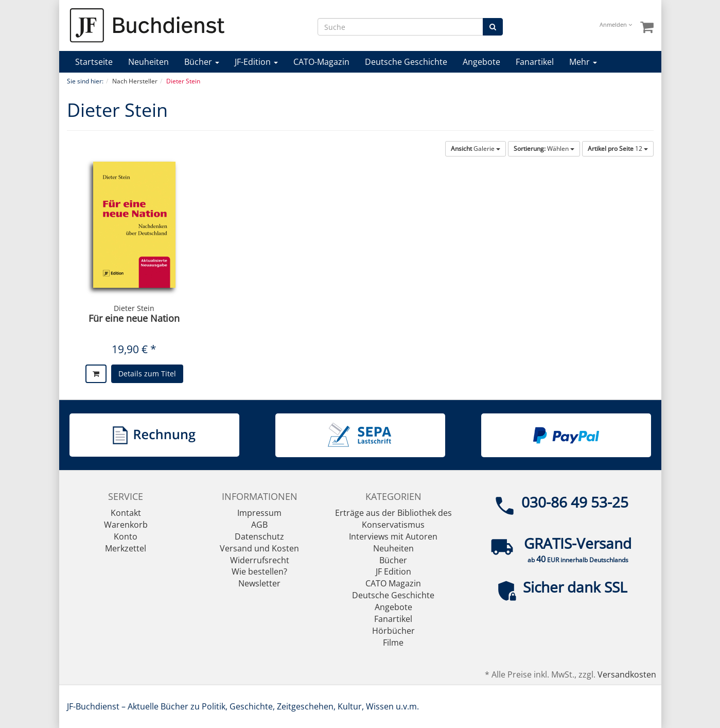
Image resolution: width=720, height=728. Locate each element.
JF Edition (393, 571)
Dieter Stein (134, 308)
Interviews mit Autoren (393, 536)
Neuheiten (148, 62)
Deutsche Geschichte (406, 62)
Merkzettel (126, 548)
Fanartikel (535, 62)
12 (618, 149)
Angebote (481, 62)
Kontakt (126, 513)
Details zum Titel (147, 374)
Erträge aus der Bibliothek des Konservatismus (393, 519)
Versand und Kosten (259, 548)
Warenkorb (126, 525)
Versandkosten (627, 674)
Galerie (476, 149)
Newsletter (259, 583)
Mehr (583, 62)
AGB (259, 525)
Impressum (259, 513)
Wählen (544, 149)
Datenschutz (259, 536)
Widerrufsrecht (260, 560)
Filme (393, 643)
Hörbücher (393, 631)
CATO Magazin (393, 583)
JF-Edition (256, 62)
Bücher (202, 62)
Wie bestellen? (259, 571)
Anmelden (616, 24)
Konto (126, 536)
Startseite (94, 62)
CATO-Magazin (321, 62)
